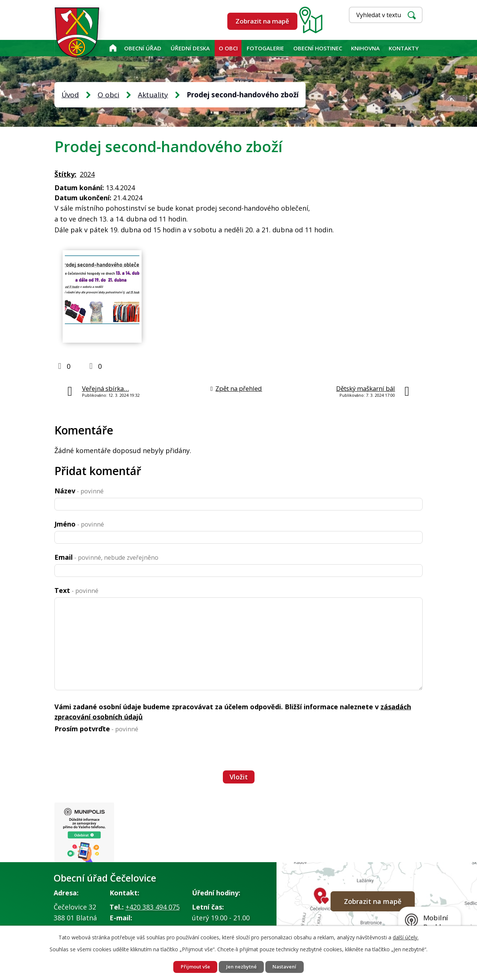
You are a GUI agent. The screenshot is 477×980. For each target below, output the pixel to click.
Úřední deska (190, 48)
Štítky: (65, 174)
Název (79, 491)
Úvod (113, 48)
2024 (87, 174)
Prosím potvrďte (96, 729)
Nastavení (289, 966)
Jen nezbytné (241, 966)
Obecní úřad (143, 48)
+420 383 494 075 (153, 909)
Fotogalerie (265, 48)
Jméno (79, 524)
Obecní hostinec (318, 48)
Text (76, 590)
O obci (228, 48)
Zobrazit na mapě (262, 21)
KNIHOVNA (365, 48)
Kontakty (404, 48)
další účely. (406, 936)
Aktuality (153, 95)
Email (106, 557)
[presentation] (111, 752)
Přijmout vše (191, 966)
